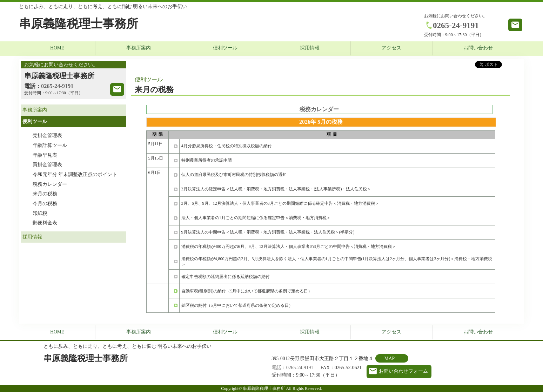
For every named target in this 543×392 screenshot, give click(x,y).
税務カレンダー (50, 184)
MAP (390, 359)
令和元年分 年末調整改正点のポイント (75, 174)
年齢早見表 (45, 155)
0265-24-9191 (456, 25)
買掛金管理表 (47, 165)
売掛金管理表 (47, 136)
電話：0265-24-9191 (292, 368)
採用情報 (310, 48)
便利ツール (225, 48)
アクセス (391, 48)
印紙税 (40, 213)
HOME (57, 48)
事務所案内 (139, 48)
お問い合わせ (478, 48)
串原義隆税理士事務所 (79, 24)
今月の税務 (45, 204)
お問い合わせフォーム (403, 371)
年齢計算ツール (50, 145)
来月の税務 (45, 194)
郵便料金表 (45, 223)
